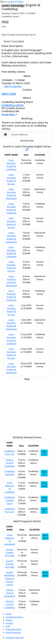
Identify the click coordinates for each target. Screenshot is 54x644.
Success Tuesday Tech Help (10, 553)
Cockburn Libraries (15, 638)
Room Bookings (13, 632)
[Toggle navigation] (3, 3)
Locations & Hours (14, 617)
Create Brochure (13, 629)
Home (9, 614)
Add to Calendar (12, 86)
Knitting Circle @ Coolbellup (10, 463)
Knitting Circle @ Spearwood (10, 593)
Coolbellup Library (13, 105)
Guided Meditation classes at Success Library (10, 578)
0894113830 (9, 94)
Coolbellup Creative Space (10, 500)
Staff (8, 626)
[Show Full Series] (27, 149)
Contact (9, 623)
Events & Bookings (13, 6)
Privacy (9, 620)
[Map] (27, 407)
